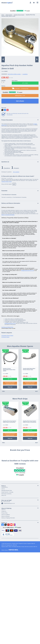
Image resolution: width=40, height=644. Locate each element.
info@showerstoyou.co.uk (27, 270)
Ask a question (16, 172)
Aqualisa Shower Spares (19, 15)
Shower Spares (9, 15)
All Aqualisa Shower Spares (7, 336)
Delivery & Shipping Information (8, 518)
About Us (3, 510)
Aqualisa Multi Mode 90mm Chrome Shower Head (29, 369)
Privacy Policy (4, 513)
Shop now (10, 387)
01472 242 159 (6, 502)
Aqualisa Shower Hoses (7, 182)
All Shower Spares (5, 337)
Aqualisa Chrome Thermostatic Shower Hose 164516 (9, 370)
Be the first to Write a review (14, 74)
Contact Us (4, 511)
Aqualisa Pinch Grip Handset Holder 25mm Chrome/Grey (9, 422)
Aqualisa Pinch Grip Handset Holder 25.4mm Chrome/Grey (30, 422)
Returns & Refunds (6, 516)
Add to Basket (20, 101)
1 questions (25, 74)
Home (3, 15)
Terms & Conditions (6, 515)
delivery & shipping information (8, 215)
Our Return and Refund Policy (7, 327)
